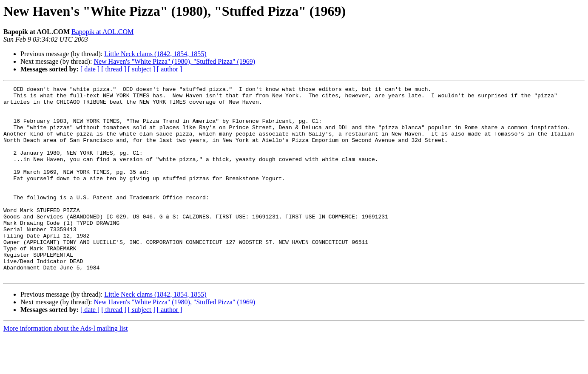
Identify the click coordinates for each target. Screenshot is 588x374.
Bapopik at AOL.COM (102, 32)
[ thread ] (114, 69)
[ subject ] (142, 69)
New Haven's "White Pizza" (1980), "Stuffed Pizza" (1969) (174, 61)
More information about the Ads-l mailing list (65, 367)
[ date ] (90, 69)
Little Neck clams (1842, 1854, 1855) (155, 54)
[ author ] (170, 69)
